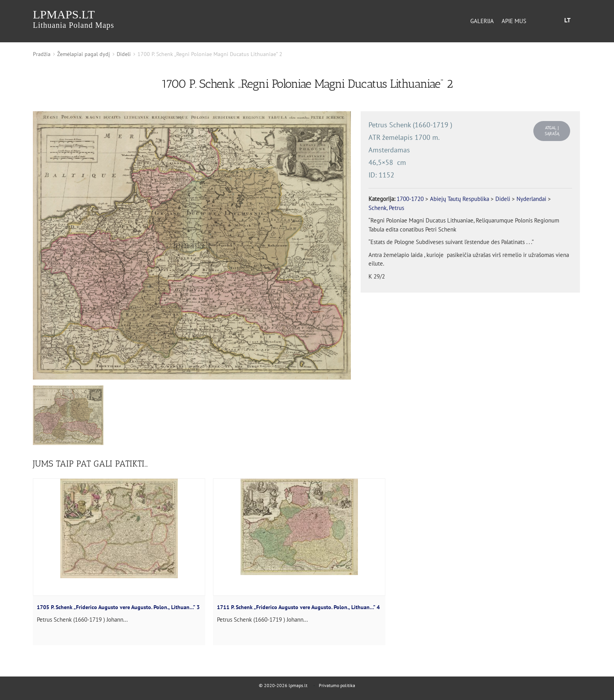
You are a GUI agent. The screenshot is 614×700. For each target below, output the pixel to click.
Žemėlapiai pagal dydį (84, 54)
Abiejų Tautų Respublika (460, 199)
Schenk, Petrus (386, 208)
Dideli (124, 54)
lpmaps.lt (74, 19)
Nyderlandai (531, 199)
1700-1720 (410, 199)
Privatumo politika (337, 685)
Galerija (482, 21)
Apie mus (514, 21)
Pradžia (42, 54)
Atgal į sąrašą (552, 131)
